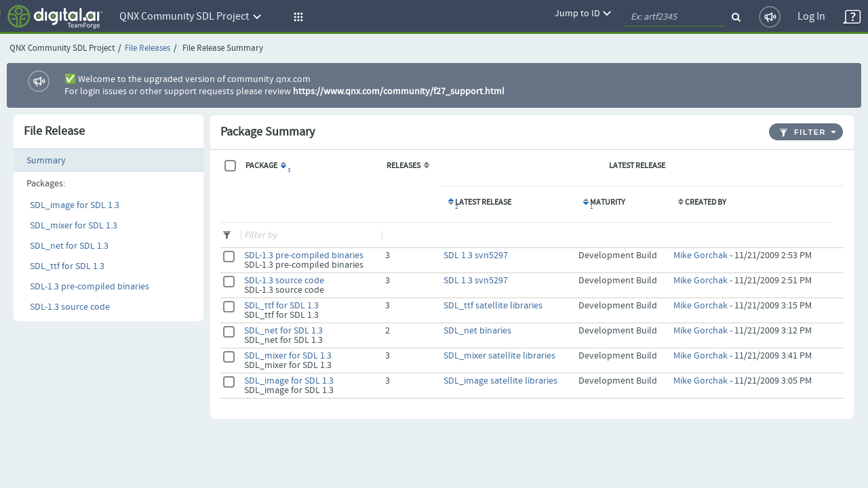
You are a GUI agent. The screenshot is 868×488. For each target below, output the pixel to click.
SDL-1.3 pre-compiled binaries (90, 287)
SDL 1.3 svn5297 (476, 256)
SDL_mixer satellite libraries (499, 356)
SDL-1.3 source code (70, 307)
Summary (46, 161)
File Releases (147, 48)
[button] (296, 17)
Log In (811, 17)
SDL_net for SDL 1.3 (69, 246)
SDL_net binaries (477, 331)
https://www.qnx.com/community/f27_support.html (399, 91)
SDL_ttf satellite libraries (493, 306)
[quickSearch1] (675, 17)
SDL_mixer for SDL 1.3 (74, 226)
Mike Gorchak (701, 256)
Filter (803, 133)
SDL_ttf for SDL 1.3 (67, 266)
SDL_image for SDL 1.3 (75, 205)
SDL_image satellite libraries (500, 381)
